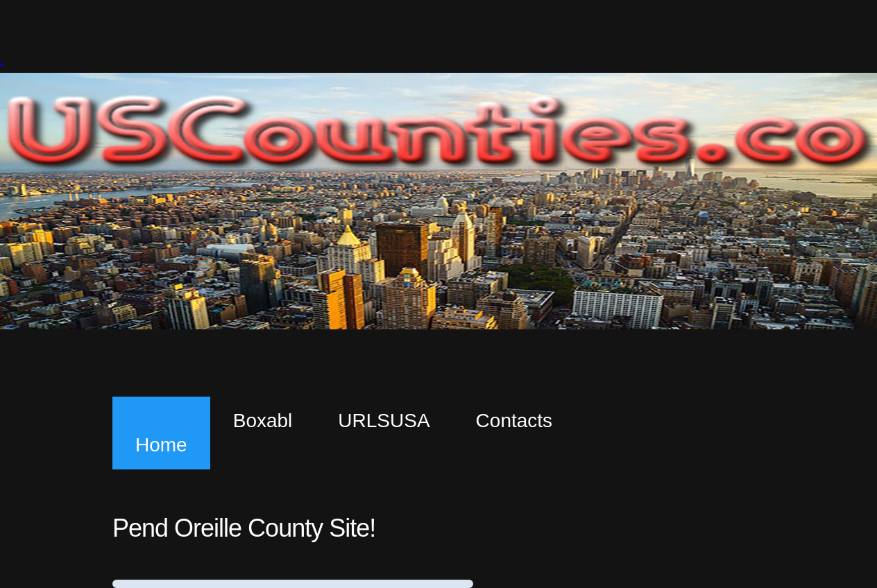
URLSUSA (384, 421)
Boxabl (263, 421)
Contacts (514, 421)
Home (161, 445)
